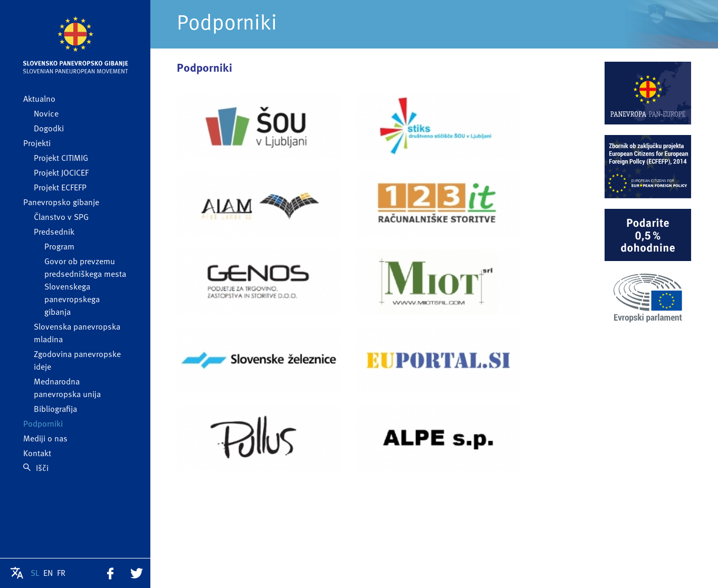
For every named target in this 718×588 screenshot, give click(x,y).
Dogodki (49, 129)
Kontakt (37, 454)
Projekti (37, 144)
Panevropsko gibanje (61, 203)
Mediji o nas (45, 439)
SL (35, 574)
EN (48, 574)
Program (59, 247)
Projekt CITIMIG (61, 159)
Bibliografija (55, 410)
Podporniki (43, 425)
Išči (36, 469)
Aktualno (39, 100)
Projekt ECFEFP (60, 188)
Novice (46, 114)
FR (61, 574)
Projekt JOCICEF (61, 173)
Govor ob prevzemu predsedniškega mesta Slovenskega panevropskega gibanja (85, 287)
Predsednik (54, 233)
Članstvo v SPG (61, 218)
